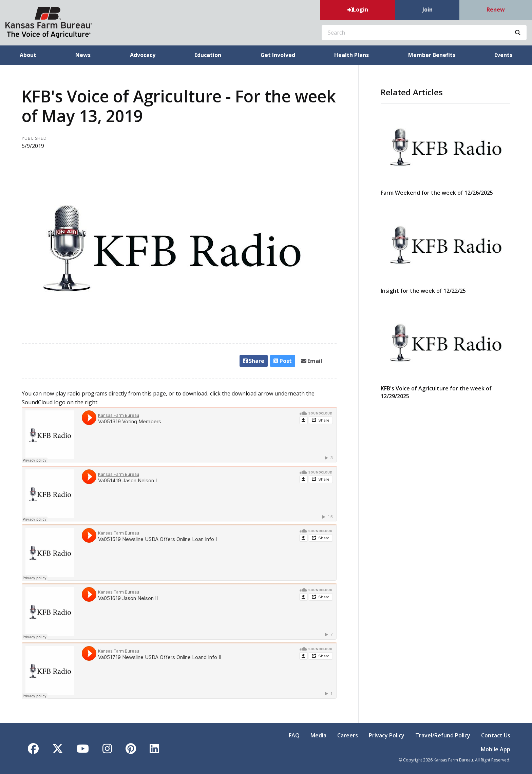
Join (427, 9)
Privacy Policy (387, 735)
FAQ (294, 735)
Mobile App (496, 749)
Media (318, 735)
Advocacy (143, 55)
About (28, 55)
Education (208, 55)
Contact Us (496, 735)
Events (503, 55)
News (83, 55)
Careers (348, 735)
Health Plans (351, 55)
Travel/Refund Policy (443, 735)
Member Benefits (432, 55)
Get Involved (278, 55)
